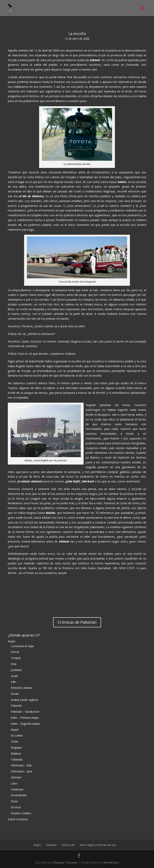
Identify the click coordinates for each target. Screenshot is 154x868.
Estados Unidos (21, 813)
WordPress (111, 862)
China (14, 741)
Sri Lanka (17, 735)
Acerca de (68, 845)
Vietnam (16, 777)
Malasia (16, 753)
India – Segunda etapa (25, 724)
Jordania (16, 670)
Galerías (51, 845)
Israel (14, 676)
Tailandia (17, 759)
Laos (14, 783)
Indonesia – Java (21, 771)
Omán (15, 694)
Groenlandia (19, 795)
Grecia (15, 652)
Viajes (12, 641)
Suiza (14, 801)
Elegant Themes (65, 862)
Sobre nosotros (18, 819)
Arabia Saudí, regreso (25, 700)
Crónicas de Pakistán (77, 622)
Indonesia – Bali (21, 765)
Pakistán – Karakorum (25, 712)
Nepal (15, 730)
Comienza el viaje (22, 646)
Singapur (16, 747)
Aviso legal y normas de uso (98, 845)
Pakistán (16, 706)
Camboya (17, 789)
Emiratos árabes (21, 688)
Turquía (16, 658)
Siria (14, 664)
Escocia (16, 807)
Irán (13, 682)
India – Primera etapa (25, 718)
